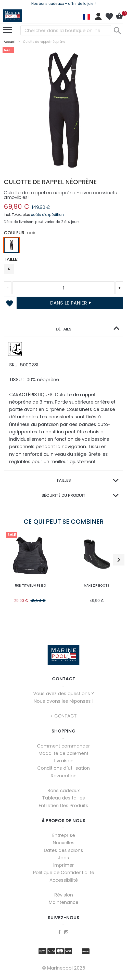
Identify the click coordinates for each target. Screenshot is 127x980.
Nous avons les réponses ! (64, 701)
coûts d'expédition (47, 215)
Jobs (63, 858)
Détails (64, 329)
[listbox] (63, 246)
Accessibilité (64, 880)
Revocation (64, 776)
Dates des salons (63, 850)
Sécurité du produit (63, 495)
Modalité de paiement (63, 753)
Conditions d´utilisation (63, 768)
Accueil (10, 42)
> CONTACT (64, 716)
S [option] (9, 269)
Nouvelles (64, 843)
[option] (11, 245)
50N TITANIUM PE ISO (31, 585)
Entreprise (64, 835)
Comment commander (63, 746)
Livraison (64, 761)
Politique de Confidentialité (64, 872)
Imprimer (64, 865)
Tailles (64, 480)
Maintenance (63, 902)
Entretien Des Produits (63, 805)
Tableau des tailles (63, 798)
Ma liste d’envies (109, 17)
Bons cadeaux (64, 790)
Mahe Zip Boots (97, 585)
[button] (119, 560)
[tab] (63, 329)
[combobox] (66, 30)
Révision (64, 895)
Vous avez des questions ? (63, 693)
